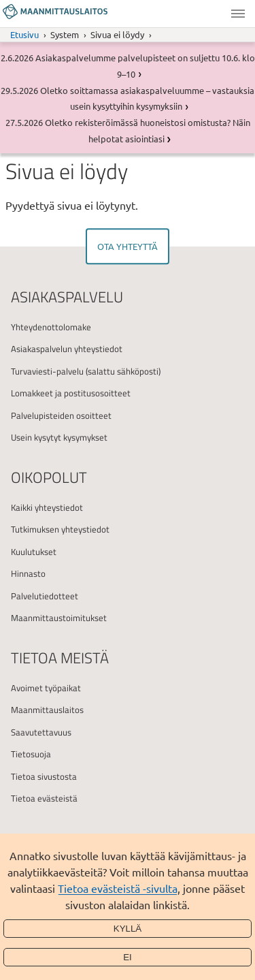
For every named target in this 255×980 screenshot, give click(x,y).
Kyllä (128, 929)
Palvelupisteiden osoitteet (61, 415)
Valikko (238, 14)
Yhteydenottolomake (51, 327)
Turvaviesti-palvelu (47, 371)
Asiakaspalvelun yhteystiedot (67, 349)
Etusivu (24, 34)
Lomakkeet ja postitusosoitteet (71, 393)
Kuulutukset (34, 552)
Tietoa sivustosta (44, 776)
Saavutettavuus (41, 732)
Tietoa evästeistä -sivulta (118, 888)
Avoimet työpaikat (46, 688)
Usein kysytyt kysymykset (59, 437)
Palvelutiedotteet (45, 596)
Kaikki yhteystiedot (47, 507)
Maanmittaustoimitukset (59, 618)
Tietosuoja (31, 754)
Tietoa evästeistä (44, 798)
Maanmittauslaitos (47, 710)
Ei (128, 957)
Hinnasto (28, 573)
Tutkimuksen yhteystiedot (60, 529)
